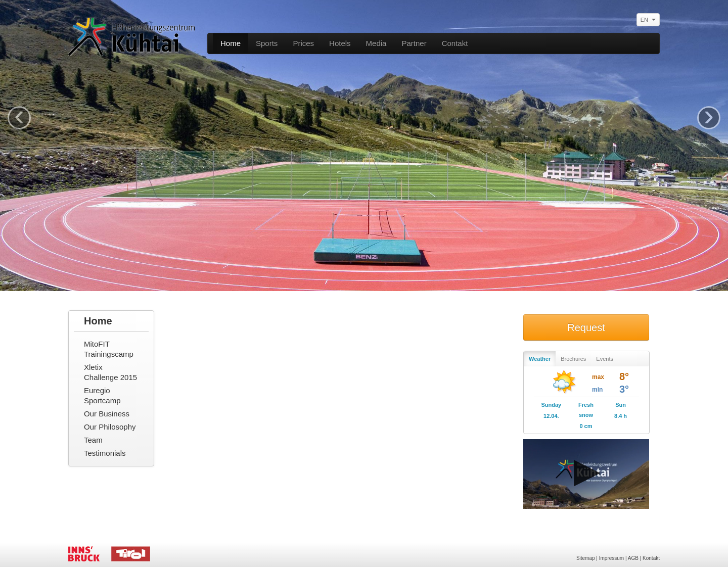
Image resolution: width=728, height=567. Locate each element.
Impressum (611, 558)
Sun (621, 405)
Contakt (455, 43)
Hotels (340, 43)
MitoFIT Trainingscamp (109, 349)
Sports (267, 43)
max (598, 377)
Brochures (573, 359)
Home (231, 43)
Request (586, 327)
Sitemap (586, 558)
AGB (633, 558)
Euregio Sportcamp (102, 395)
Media (376, 43)
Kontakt (651, 558)
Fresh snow (586, 410)
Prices (303, 43)
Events (605, 359)
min (597, 390)
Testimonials (105, 453)
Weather (540, 359)
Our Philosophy (110, 427)
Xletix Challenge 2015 (110, 372)
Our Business (107, 414)
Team (93, 440)
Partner (414, 43)
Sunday (551, 405)
